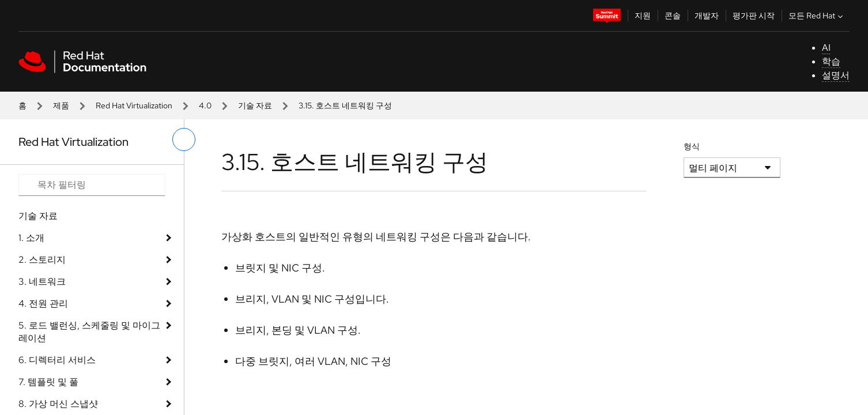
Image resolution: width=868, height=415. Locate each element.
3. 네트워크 (42, 282)
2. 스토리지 (42, 260)
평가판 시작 (754, 16)
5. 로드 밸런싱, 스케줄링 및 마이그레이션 (89, 332)
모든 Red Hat (817, 16)
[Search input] (92, 185)
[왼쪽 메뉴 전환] (184, 139)
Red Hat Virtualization (134, 105)
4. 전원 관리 (43, 303)
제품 (61, 105)
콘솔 (673, 16)
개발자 (707, 16)
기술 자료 (255, 105)
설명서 (836, 75)
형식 (692, 146)
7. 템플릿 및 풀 (48, 382)
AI (826, 48)
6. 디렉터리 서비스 (57, 360)
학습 (831, 61)
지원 (643, 16)
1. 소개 (31, 238)
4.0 (205, 105)
